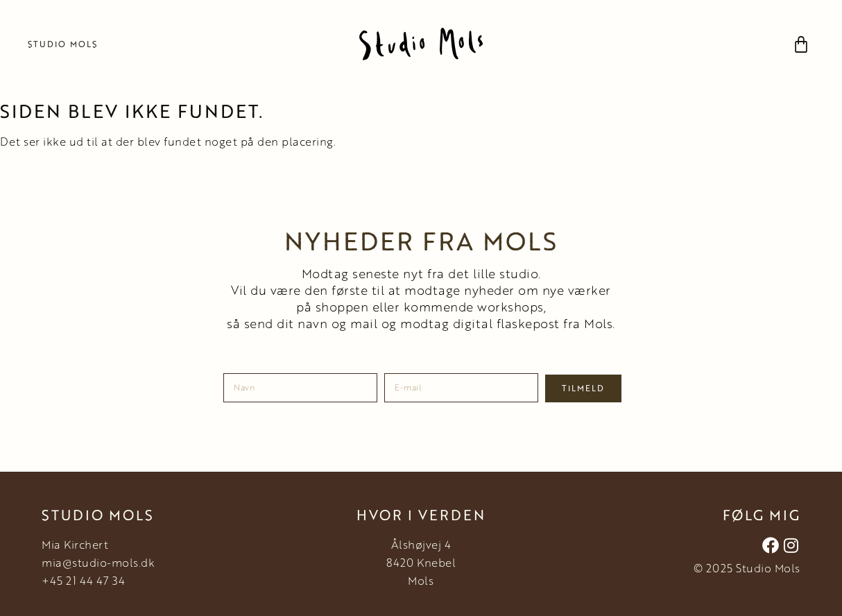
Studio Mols (63, 44)
